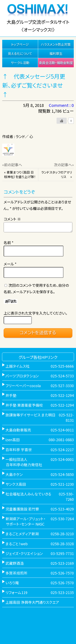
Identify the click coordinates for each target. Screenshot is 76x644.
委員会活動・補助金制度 (56, 63)
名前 (9, 242)
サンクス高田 (16, 484)
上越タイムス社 (18, 366)
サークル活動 (20, 63)
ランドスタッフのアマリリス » (57, 174)
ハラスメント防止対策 (56, 44)
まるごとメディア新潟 (22, 534)
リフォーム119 (16, 592)
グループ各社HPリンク (38, 357)
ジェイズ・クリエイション (24, 553)
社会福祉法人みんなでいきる (28, 494)
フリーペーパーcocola (23, 386)
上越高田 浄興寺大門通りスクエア (32, 602)
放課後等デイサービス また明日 (31, 415)
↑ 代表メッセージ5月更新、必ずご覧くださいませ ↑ (35, 85)
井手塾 (11, 395)
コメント (12, 219)
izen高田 (13, 440)
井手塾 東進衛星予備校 (24, 405)
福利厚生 (56, 53)
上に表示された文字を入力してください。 (35, 313)
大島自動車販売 (18, 430)
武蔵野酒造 (15, 563)
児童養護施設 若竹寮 (22, 509)
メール (10, 264)
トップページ (20, 44)
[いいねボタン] (62, 121)
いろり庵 (12, 583)
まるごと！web (17, 544)
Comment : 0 (61, 105)
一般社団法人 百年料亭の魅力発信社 (22, 462)
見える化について (20, 53)
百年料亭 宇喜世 (19, 450)
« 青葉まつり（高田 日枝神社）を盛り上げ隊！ (20, 174)
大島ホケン (14, 474)
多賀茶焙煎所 (16, 573)
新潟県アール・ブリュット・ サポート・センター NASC (24, 521)
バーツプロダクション (22, 376)
